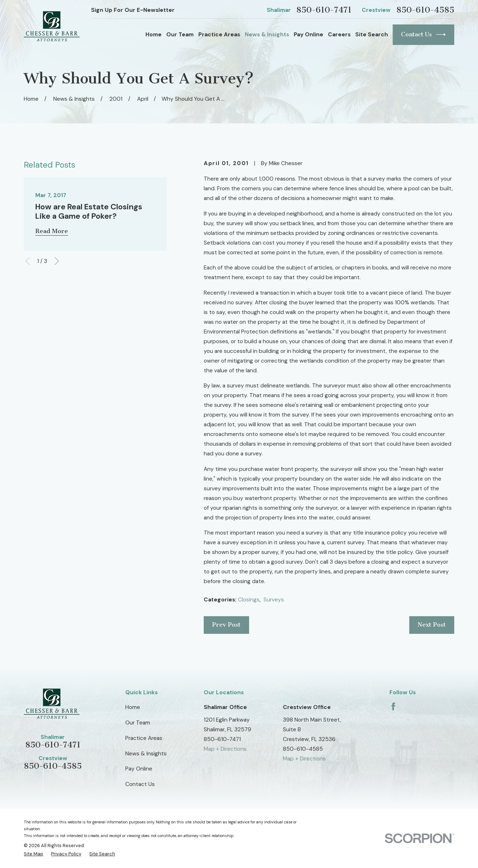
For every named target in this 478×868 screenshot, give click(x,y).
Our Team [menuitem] (180, 35)
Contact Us (423, 35)
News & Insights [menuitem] (267, 35)
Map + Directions (225, 749)
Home (133, 707)
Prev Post (226, 625)
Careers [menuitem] (339, 35)
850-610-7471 (324, 10)
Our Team (138, 723)
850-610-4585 (425, 10)
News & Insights (146, 754)
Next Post (432, 625)
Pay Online (139, 769)
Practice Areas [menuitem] (219, 35)
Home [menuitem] (154, 35)
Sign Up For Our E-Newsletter (133, 10)
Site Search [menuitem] (372, 35)
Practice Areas (144, 738)
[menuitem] (33, 854)
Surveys (274, 600)
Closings (249, 600)
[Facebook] (393, 706)
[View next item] (57, 261)
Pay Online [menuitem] (308, 35)
